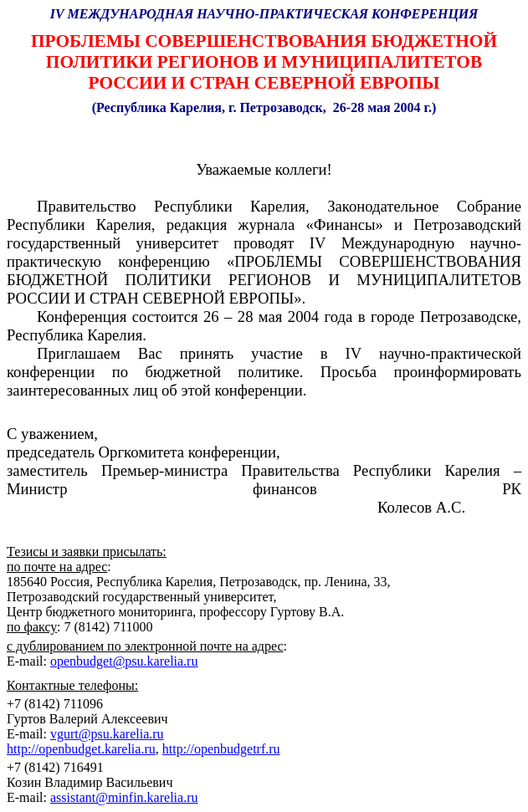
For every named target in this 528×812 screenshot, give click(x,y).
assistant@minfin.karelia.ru (124, 797)
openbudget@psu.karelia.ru (124, 661)
